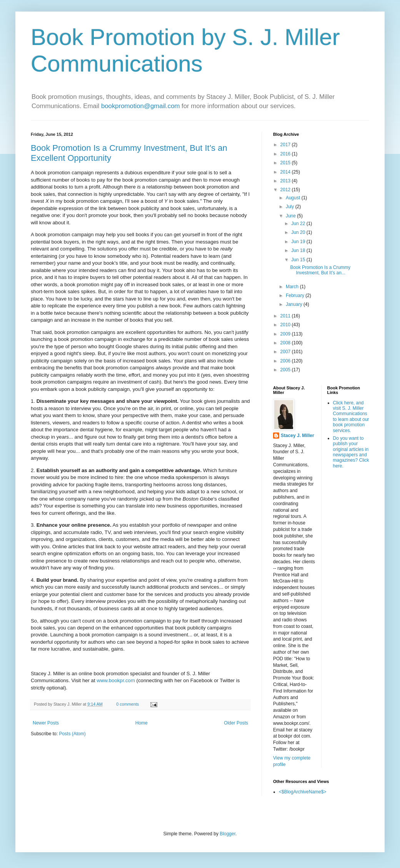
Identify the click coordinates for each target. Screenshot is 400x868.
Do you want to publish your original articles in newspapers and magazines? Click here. (351, 452)
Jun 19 (299, 242)
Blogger (227, 834)
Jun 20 (299, 232)
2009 (286, 334)
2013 (286, 181)
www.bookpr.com (116, 680)
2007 (286, 352)
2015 (286, 163)
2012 (286, 190)
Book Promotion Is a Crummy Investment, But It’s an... (320, 270)
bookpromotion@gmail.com (141, 106)
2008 (286, 343)
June (291, 216)
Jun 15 (299, 260)
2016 (286, 154)
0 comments (127, 704)
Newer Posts (46, 723)
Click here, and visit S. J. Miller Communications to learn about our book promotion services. (351, 417)
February (296, 295)
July (291, 207)
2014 (286, 172)
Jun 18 (299, 250)
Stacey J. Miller (297, 436)
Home (142, 723)
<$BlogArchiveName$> (302, 792)
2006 (286, 361)
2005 (286, 370)
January (295, 304)
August (294, 198)
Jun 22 (299, 224)
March (293, 287)
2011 (286, 316)
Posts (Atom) (72, 734)
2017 (286, 145)
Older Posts (236, 723)
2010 (286, 325)
